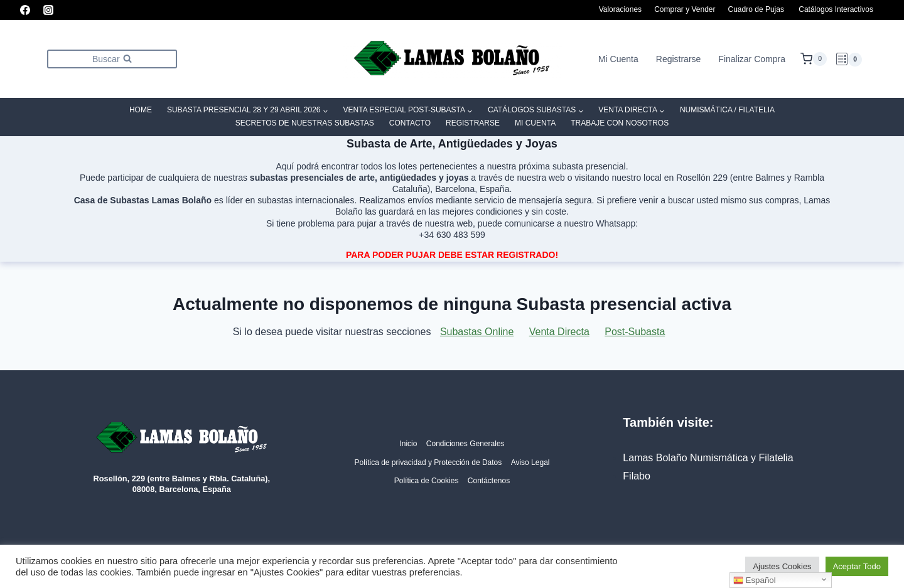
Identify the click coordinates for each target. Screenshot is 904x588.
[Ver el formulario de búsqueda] (112, 59)
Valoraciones (620, 9)
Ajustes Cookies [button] (782, 566)
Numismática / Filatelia (727, 110)
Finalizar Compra (752, 59)
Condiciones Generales (465, 444)
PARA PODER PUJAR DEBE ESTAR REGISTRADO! (452, 255)
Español (755, 580)
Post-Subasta (635, 332)
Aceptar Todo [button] (857, 566)
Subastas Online (477, 332)
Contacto (410, 123)
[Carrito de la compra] (814, 59)
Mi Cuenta (618, 59)
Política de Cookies (427, 481)
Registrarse (679, 59)
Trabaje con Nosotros (620, 123)
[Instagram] (48, 10)
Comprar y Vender (685, 9)
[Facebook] (25, 10)
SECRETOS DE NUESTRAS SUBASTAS (305, 123)
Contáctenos (489, 481)
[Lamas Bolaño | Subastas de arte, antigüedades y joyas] (452, 59)
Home (141, 110)
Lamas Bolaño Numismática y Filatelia (708, 458)
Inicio (408, 444)
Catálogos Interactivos (836, 9)
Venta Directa (559, 332)
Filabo (637, 476)
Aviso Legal (530, 462)
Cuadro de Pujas (756, 9)
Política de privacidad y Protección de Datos (428, 462)
